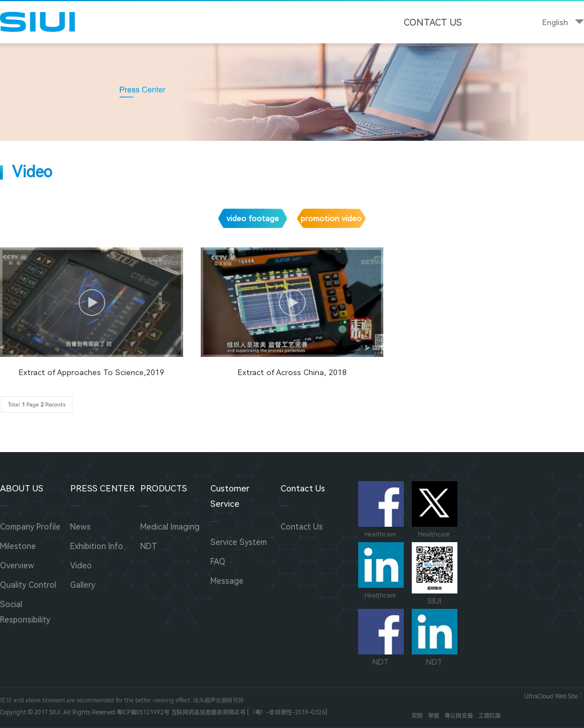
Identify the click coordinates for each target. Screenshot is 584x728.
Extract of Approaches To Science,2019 (92, 372)
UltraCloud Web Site (551, 696)
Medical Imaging (170, 527)
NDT (149, 546)
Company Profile (30, 527)
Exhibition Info (97, 546)
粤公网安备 (459, 716)
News (80, 527)
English (555, 22)
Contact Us (433, 23)
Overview (17, 566)
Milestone (18, 546)
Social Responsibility (25, 612)
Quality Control (28, 585)
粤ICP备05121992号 (143, 712)
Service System (239, 542)
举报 (433, 716)
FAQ (218, 562)
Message (227, 581)
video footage (253, 218)
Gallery (83, 585)
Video (81, 566)
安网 (417, 716)
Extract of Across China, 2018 (292, 372)
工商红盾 (489, 716)
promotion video (331, 218)
